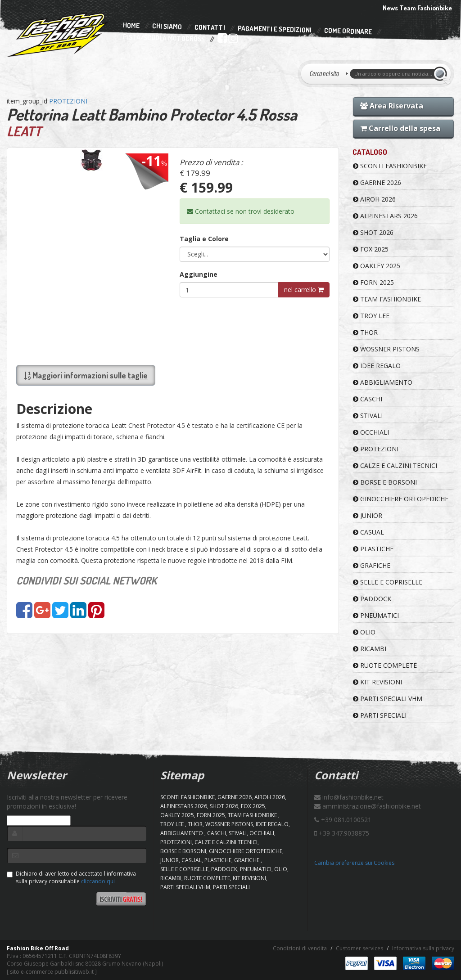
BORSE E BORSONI (385, 482)
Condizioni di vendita (300, 948)
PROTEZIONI (68, 101)
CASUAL (368, 532)
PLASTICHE (373, 549)
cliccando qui (98, 881)
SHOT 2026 (373, 232)
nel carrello (304, 290)
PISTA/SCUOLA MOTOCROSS (164, 38)
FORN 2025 (373, 282)
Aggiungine (199, 274)
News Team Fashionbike (417, 8)
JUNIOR (368, 515)
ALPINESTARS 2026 (385, 216)
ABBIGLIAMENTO (383, 382)
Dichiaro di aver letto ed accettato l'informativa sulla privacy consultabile (71, 877)
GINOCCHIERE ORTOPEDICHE (401, 499)
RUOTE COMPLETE (385, 665)
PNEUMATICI (376, 615)
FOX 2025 (371, 249)
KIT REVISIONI (377, 682)
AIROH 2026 (374, 199)
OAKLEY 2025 (377, 266)
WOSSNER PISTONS (386, 349)
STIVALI (368, 416)
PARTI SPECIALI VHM (388, 699)
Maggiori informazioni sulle (86, 375)
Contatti (210, 28)
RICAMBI (370, 649)
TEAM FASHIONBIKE (387, 299)
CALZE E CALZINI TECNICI (395, 465)
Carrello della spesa (400, 128)
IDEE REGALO (377, 366)
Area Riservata (392, 106)
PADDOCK (372, 599)
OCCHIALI (371, 432)
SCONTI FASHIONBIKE (390, 166)
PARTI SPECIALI (380, 715)
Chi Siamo (167, 27)
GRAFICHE (372, 565)
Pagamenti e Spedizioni (275, 29)
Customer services (359, 948)
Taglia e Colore (204, 239)
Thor (365, 332)
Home (131, 26)
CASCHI (368, 399)
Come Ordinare (348, 31)
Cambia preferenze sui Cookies (354, 863)
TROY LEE (371, 316)
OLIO (364, 632)
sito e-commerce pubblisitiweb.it (52, 972)
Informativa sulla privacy (423, 948)
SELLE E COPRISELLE (388, 582)
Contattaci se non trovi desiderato (241, 211)
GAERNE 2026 (377, 182)
